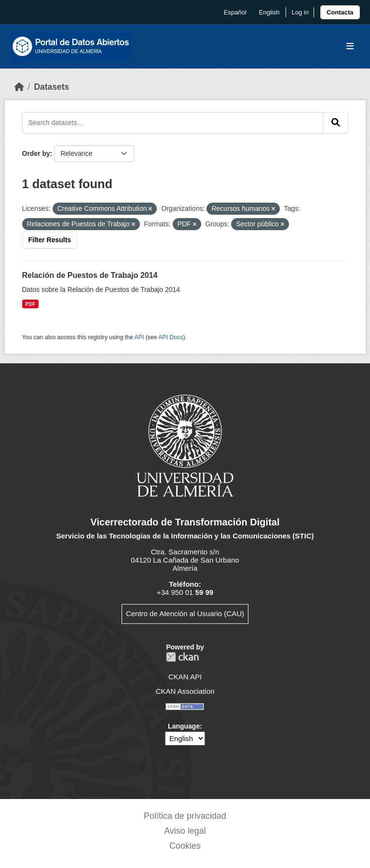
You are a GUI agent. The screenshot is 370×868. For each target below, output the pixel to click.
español (235, 12)
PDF (30, 304)
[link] (340, 12)
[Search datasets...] (173, 123)
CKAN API (185, 677)
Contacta (340, 12)
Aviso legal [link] (185, 831)
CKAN (182, 657)
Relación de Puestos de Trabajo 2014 (90, 275)
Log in (300, 12)
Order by (36, 153)
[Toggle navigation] (350, 47)
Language (184, 726)
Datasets (51, 87)
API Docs (171, 337)
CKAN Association (185, 691)
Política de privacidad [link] (185, 816)
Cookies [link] (185, 846)
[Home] (19, 87)
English (269, 12)
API (139, 337)
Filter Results (50, 240)
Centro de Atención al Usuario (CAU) (185, 613)
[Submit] (336, 123)
